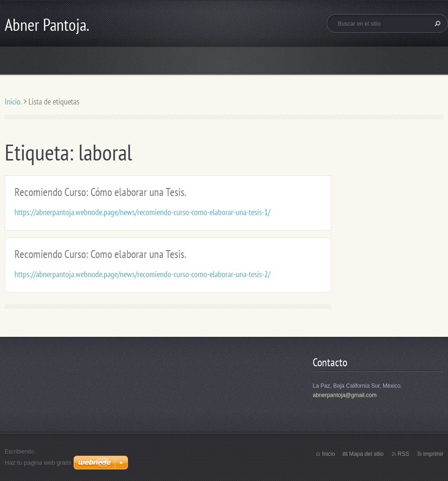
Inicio (329, 454)
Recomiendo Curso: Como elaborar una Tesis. (100, 254)
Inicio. (13, 101)
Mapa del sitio (366, 454)
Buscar (436, 23)
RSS (403, 454)
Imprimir (433, 454)
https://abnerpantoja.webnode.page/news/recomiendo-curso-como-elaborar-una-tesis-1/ (142, 212)
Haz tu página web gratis (38, 463)
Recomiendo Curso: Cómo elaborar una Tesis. (100, 192)
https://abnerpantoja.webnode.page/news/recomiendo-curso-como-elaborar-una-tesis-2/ (142, 274)
